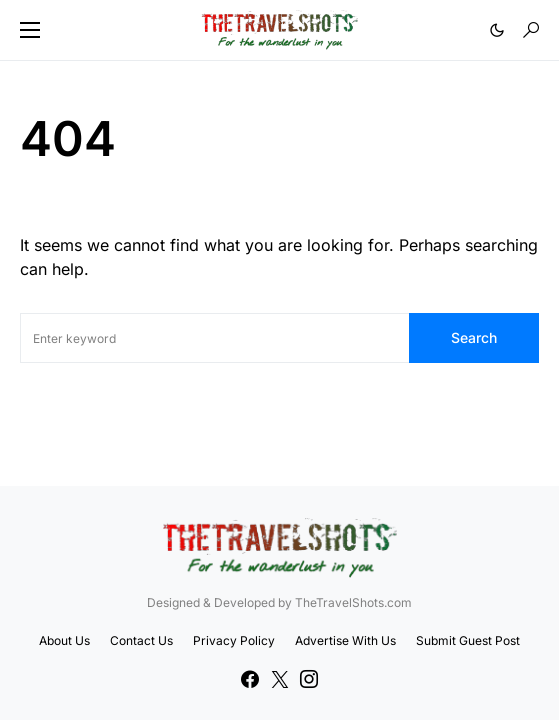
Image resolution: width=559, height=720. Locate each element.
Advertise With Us (345, 640)
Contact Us (141, 640)
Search (474, 337)
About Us (64, 640)
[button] (30, 30)
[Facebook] (250, 679)
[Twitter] (280, 679)
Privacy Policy (234, 640)
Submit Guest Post (468, 640)
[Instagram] (309, 679)
